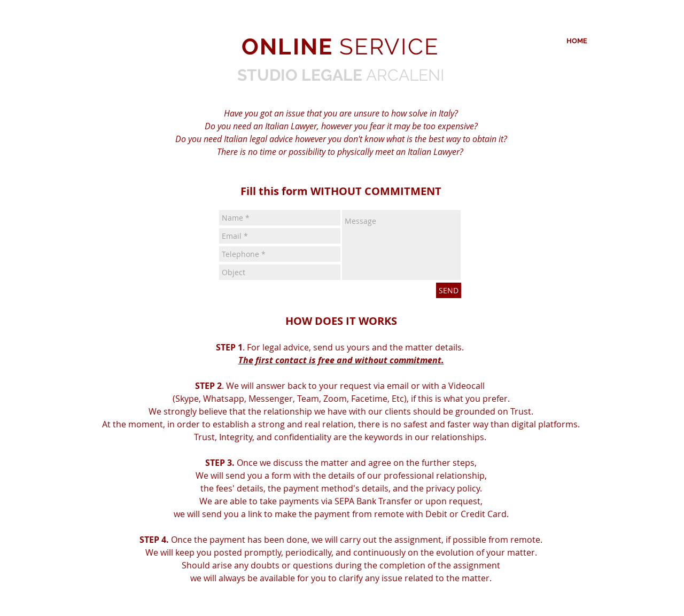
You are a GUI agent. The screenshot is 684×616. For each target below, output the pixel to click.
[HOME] (577, 41)
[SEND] (449, 290)
